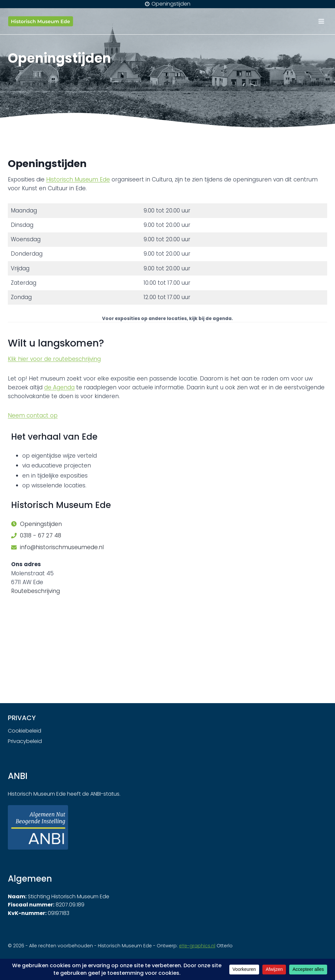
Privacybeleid (25, 741)
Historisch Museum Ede (78, 179)
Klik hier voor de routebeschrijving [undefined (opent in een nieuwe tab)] (54, 359)
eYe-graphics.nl (197, 946)
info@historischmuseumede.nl (62, 547)
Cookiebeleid (25, 731)
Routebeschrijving (35, 591)
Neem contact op (33, 415)
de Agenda (59, 387)
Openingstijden (41, 524)
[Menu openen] (321, 21)
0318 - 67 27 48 (41, 535)
